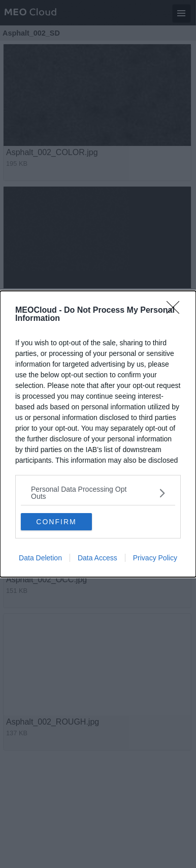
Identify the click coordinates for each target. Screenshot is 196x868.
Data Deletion (40, 558)
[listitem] (98, 493)
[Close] (176, 311)
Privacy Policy (155, 558)
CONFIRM (56, 522)
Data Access (97, 558)
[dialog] (98, 434)
